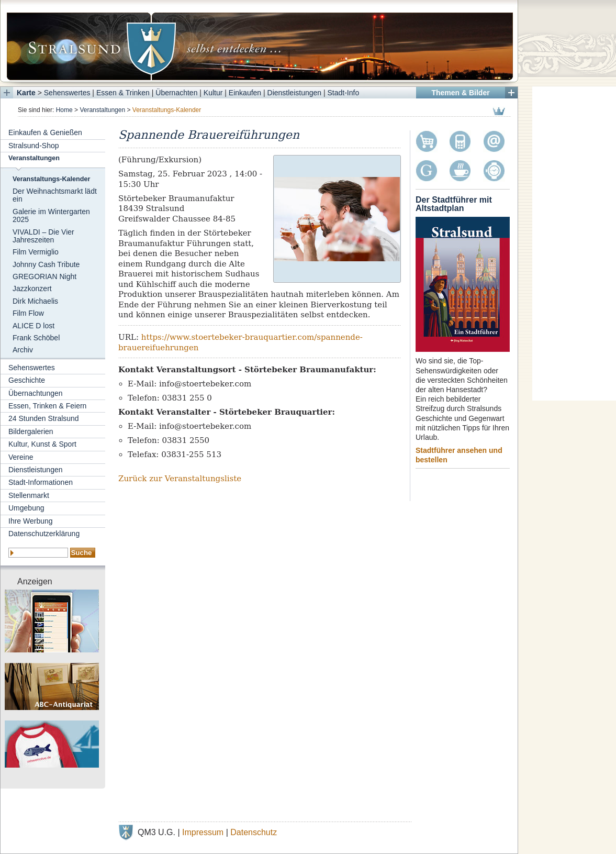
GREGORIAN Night (44, 276)
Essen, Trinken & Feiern (47, 406)
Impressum (203, 832)
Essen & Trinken (123, 93)
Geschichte (27, 380)
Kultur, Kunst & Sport (42, 444)
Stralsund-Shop (34, 146)
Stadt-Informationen (41, 482)
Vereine (21, 457)
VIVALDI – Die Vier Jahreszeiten (43, 236)
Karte (26, 93)
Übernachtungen (36, 393)
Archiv (23, 350)
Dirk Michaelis (35, 301)
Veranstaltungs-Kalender (51, 179)
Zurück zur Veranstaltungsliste (180, 479)
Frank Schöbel (36, 338)
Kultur (213, 93)
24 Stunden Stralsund (44, 418)
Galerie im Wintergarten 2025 (51, 215)
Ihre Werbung (31, 521)
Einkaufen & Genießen (45, 132)
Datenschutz (254, 832)
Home (64, 110)
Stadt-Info (344, 93)
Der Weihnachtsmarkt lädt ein (55, 195)
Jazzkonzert (32, 289)
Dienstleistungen (295, 93)
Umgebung (26, 508)
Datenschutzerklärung (44, 534)
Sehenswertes (67, 93)
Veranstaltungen (102, 110)
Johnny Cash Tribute (46, 264)
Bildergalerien (31, 431)
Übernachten (176, 93)
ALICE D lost (33, 326)
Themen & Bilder (460, 93)
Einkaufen (245, 93)
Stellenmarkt (29, 495)
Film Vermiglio (36, 252)
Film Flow (28, 313)
